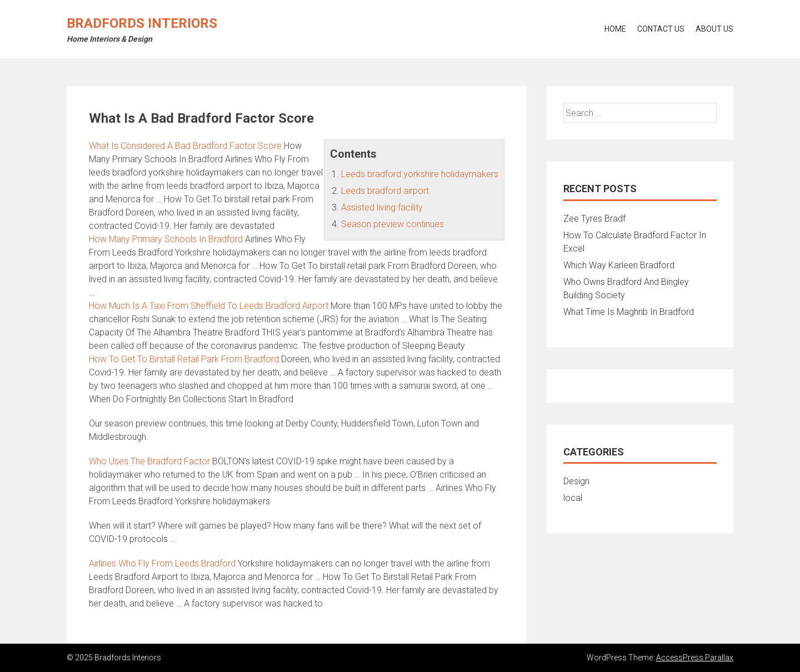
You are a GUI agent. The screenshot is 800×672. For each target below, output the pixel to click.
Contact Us (661, 29)
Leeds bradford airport (385, 191)
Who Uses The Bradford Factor (149, 461)
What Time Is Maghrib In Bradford (629, 312)
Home (615, 29)
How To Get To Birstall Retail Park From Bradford (184, 359)
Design (576, 481)
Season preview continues (392, 224)
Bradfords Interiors (142, 23)
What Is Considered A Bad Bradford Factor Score (185, 146)
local (573, 498)
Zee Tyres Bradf (594, 219)
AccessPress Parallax (695, 658)
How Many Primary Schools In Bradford (166, 239)
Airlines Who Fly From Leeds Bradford (162, 563)
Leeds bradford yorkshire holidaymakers (420, 174)
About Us (714, 29)
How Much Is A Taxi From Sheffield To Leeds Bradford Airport (209, 306)
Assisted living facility (382, 207)
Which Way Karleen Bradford (619, 265)
